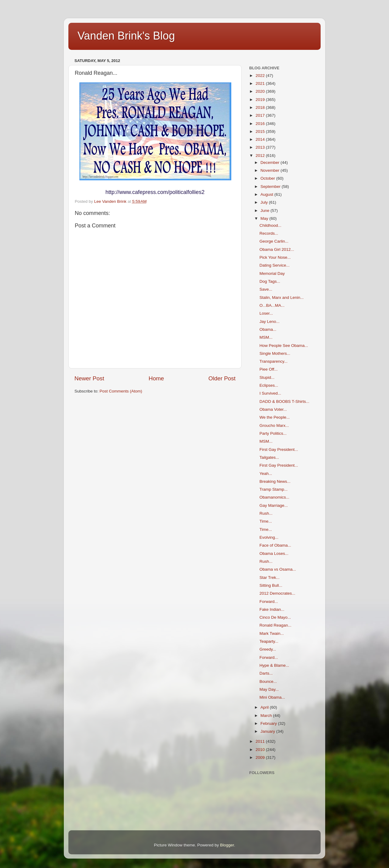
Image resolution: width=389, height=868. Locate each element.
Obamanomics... (274, 497)
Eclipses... (269, 385)
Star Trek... (270, 578)
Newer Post (89, 378)
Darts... (266, 673)
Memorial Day (272, 273)
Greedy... (268, 649)
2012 (261, 156)
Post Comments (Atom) (121, 391)
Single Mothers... (275, 353)
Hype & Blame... (274, 665)
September (271, 187)
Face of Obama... (275, 545)
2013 (261, 147)
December (270, 163)
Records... (269, 233)
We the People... (275, 417)
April (265, 707)
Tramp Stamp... (274, 489)
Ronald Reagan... (275, 625)
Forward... (269, 602)
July (265, 202)
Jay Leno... (270, 322)
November (270, 170)
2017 (261, 115)
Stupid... (267, 377)
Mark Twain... (272, 633)
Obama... (268, 329)
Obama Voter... (273, 409)
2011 (261, 741)
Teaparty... (269, 641)
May (265, 218)
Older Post (222, 378)
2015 (261, 131)
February (269, 723)
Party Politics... (273, 433)
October (268, 178)
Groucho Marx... (274, 425)
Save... (266, 289)
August (267, 194)
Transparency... (274, 361)
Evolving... (269, 537)
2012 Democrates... (277, 593)
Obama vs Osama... (278, 569)
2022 (261, 76)
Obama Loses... (274, 553)
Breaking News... (275, 481)
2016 (261, 124)
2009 (261, 757)
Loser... (266, 313)
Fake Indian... (272, 609)
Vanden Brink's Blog (126, 36)
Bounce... (268, 681)
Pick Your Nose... (275, 257)
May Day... (269, 689)
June (265, 211)
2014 (261, 139)
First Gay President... (279, 450)
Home (156, 378)
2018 (261, 107)
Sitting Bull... (271, 585)
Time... (266, 521)
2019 (261, 100)
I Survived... (270, 393)
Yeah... (266, 474)
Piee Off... (269, 369)
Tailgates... (269, 457)
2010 (261, 750)
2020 (261, 91)
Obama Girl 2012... (277, 249)
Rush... (266, 513)
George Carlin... (274, 241)
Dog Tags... (270, 281)
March (267, 716)
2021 (261, 83)
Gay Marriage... (274, 505)
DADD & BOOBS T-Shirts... (284, 401)
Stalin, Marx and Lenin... (282, 297)
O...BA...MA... (272, 305)
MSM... (266, 337)
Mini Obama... (272, 697)
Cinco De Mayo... (275, 617)
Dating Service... (275, 265)
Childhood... (270, 225)
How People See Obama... (284, 346)
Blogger (227, 845)
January (268, 731)
